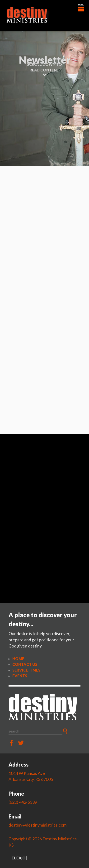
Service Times (26, 670)
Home (18, 659)
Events (20, 676)
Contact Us (25, 664)
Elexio (19, 858)
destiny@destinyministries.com (37, 825)
